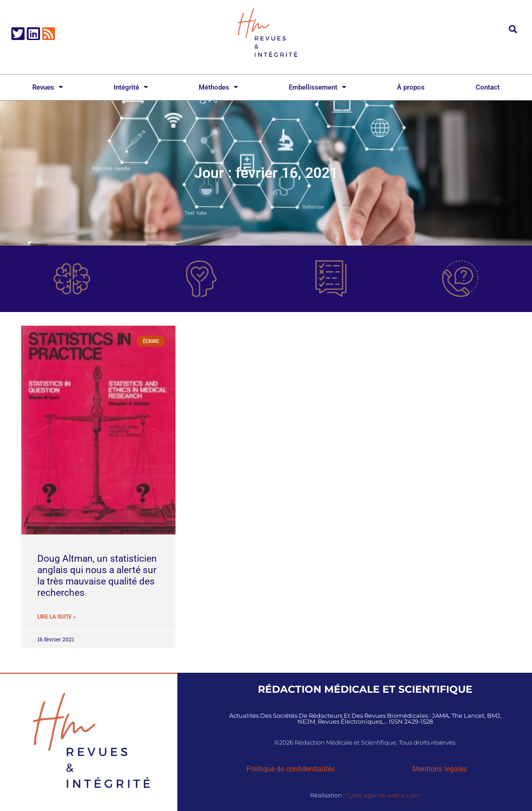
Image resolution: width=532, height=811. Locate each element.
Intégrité (131, 87)
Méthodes (218, 87)
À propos (411, 87)
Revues (48, 87)
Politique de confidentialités (291, 769)
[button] (513, 29)
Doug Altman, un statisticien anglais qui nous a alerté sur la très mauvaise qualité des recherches (97, 576)
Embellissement (317, 87)
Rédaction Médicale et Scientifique (365, 689)
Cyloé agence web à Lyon (383, 795)
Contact (488, 87)
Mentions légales (440, 769)
